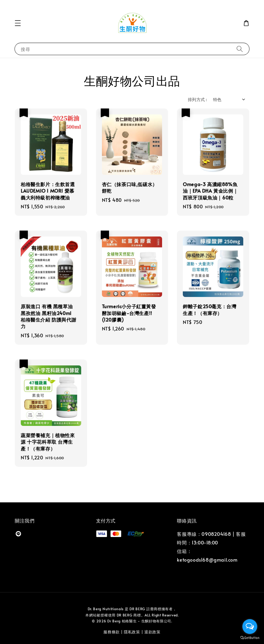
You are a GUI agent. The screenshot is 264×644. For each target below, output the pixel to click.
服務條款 (112, 632)
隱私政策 (132, 632)
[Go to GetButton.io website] (250, 638)
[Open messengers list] (250, 627)
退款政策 (152, 632)
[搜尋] (240, 49)
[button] (18, 23)
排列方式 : (197, 99)
